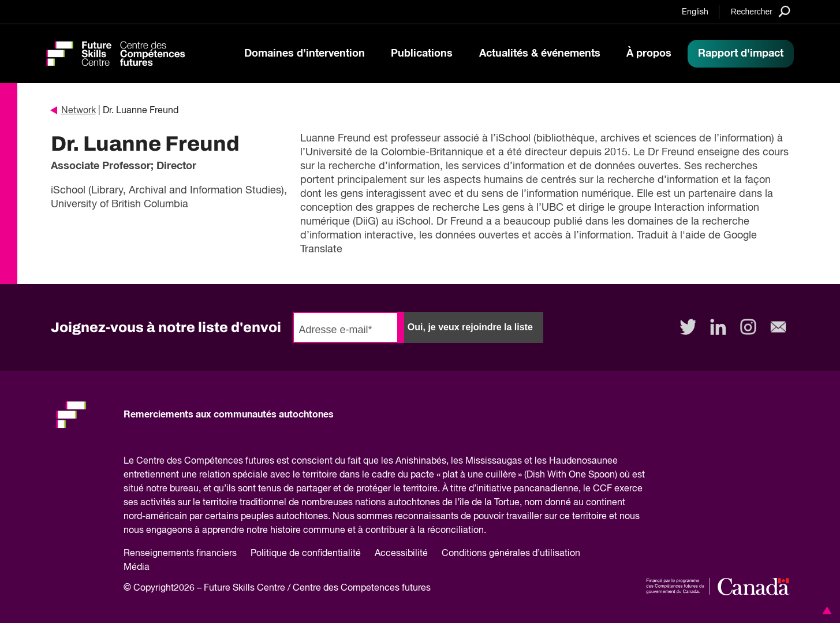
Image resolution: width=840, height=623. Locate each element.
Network (73, 111)
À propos (649, 54)
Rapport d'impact (741, 54)
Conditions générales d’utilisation (511, 554)
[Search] (761, 11)
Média (137, 568)
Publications (422, 54)
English (695, 12)
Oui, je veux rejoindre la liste (470, 327)
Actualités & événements (540, 54)
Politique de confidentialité (306, 554)
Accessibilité (401, 554)
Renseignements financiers (180, 554)
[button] (825, 610)
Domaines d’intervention (305, 54)
